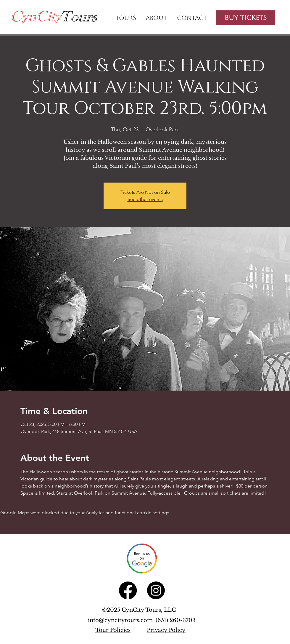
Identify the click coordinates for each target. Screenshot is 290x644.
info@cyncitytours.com (122, 620)
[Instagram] (156, 590)
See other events (145, 199)
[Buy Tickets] (246, 18)
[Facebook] (128, 590)
